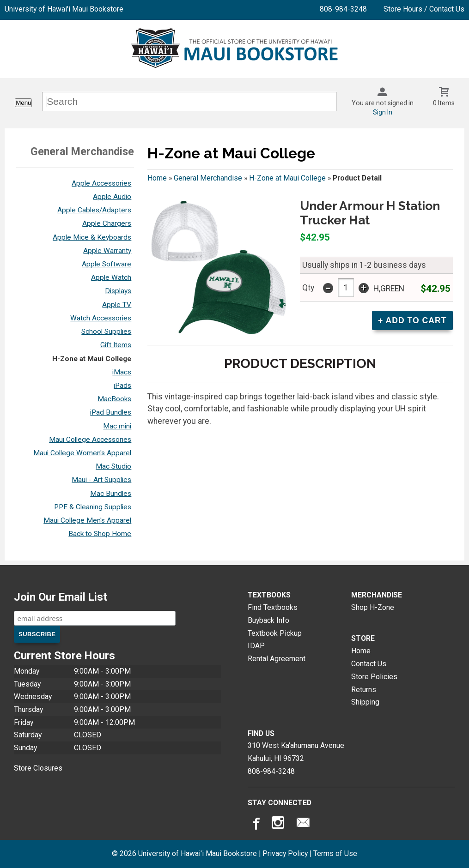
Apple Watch (111, 277)
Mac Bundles (111, 494)
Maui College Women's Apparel (82, 453)
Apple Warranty (107, 251)
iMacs (122, 372)
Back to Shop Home (100, 534)
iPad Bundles (111, 412)
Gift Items (116, 345)
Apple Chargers (107, 223)
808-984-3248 (343, 9)
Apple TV (117, 305)
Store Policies (374, 677)
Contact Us (369, 664)
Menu (23, 103)
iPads (122, 386)
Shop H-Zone (373, 607)
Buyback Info (268, 620)
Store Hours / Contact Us (424, 9)
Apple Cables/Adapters (94, 210)
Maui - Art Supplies (101, 480)
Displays (118, 291)
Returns (364, 690)
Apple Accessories (101, 183)
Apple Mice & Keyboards (92, 237)
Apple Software (107, 264)
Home (157, 178)
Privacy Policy (285, 853)
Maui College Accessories (90, 440)
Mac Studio (113, 466)
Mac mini (117, 426)
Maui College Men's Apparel (87, 520)
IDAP (256, 646)
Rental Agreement (277, 659)
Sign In (383, 112)
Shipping (365, 702)
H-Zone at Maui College (92, 359)
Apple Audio (112, 197)
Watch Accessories (101, 318)
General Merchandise (208, 178)
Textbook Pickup (275, 633)
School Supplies (106, 332)
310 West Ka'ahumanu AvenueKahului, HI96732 (296, 752)
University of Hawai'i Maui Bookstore (64, 9)
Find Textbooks (273, 607)
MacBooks (114, 399)
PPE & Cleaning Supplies (93, 507)
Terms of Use (335, 853)
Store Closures (38, 768)
